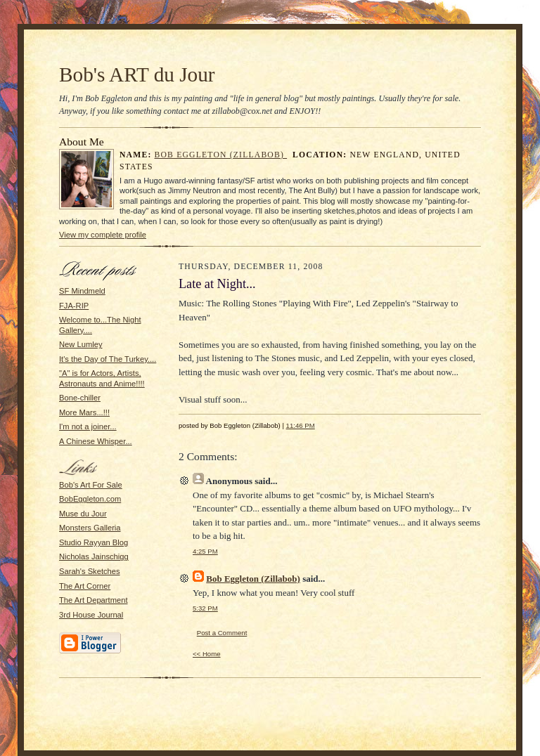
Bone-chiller (80, 398)
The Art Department (94, 600)
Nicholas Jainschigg (94, 556)
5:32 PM (205, 608)
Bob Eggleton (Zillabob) (221, 155)
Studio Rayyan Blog (94, 542)
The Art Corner (85, 586)
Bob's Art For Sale (91, 485)
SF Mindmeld (82, 291)
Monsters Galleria (90, 528)
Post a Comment (222, 633)
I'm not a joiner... (88, 426)
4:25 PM (205, 551)
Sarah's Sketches (90, 571)
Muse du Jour (83, 514)
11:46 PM (301, 425)
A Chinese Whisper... (96, 441)
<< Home (207, 654)
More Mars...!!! (84, 412)
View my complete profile (103, 235)
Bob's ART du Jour (137, 74)
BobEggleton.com (90, 499)
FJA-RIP (74, 306)
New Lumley (81, 344)
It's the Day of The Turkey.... (108, 359)
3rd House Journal (91, 615)
